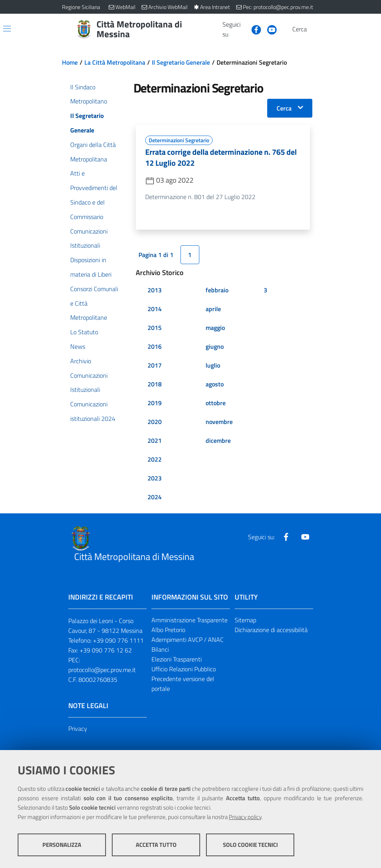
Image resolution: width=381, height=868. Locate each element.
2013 (155, 290)
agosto (215, 384)
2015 (155, 328)
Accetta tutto (156, 845)
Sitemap (245, 620)
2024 (155, 497)
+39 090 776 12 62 (106, 650)
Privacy (78, 728)
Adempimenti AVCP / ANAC (188, 640)
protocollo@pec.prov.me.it (102, 670)
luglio (213, 365)
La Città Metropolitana (115, 62)
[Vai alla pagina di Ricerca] (315, 29)
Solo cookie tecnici (250, 845)
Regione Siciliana (81, 7)
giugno (215, 346)
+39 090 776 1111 (118, 640)
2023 (155, 478)
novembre (219, 422)
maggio (215, 328)
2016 (155, 346)
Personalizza (62, 845)
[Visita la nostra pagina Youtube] (269, 29)
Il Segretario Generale (181, 62)
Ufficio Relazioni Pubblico (184, 669)
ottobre (216, 403)
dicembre (218, 440)
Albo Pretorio (168, 630)
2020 (155, 422)
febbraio (217, 290)
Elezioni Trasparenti (177, 659)
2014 (155, 309)
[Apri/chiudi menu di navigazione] (7, 29)
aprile (213, 309)
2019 (155, 403)
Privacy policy (245, 817)
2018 (155, 384)
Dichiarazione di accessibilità (271, 630)
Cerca (284, 108)
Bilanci (160, 649)
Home (70, 62)
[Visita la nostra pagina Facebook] (253, 29)
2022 (155, 459)
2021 (155, 440)
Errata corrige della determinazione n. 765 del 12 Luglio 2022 (221, 157)
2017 (155, 365)
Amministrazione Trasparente (190, 620)
